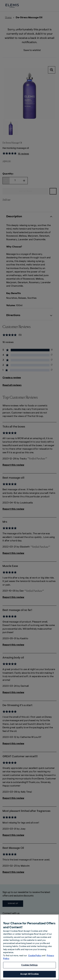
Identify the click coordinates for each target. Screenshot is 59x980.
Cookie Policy (35, 971)
